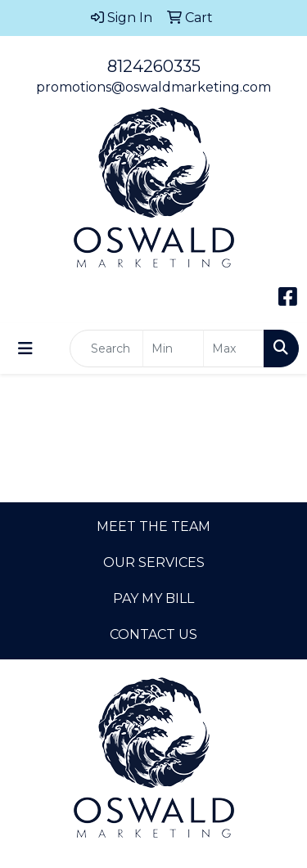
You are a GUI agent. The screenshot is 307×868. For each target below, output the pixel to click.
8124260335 (154, 66)
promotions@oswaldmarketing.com (153, 87)
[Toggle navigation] (25, 349)
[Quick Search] (106, 349)
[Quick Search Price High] (234, 349)
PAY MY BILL (153, 598)
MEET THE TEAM (153, 526)
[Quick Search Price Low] (173, 349)
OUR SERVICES (154, 562)
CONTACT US (153, 634)
